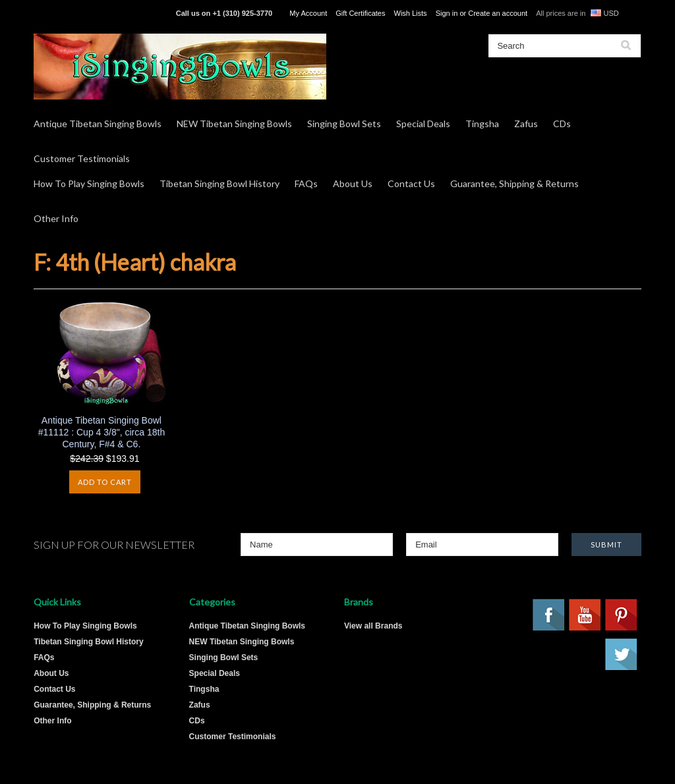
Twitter (622, 655)
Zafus (526, 124)
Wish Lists (411, 13)
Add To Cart (105, 482)
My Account (308, 13)
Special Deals (423, 124)
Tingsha (482, 124)
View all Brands (373, 626)
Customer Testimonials (82, 158)
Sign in (447, 13)
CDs (562, 124)
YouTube (585, 615)
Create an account (498, 13)
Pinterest (622, 615)
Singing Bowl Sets (344, 124)
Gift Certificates (360, 13)
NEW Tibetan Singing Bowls (234, 124)
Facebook (549, 615)
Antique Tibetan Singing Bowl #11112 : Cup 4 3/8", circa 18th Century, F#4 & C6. (102, 432)
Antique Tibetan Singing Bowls (98, 124)
